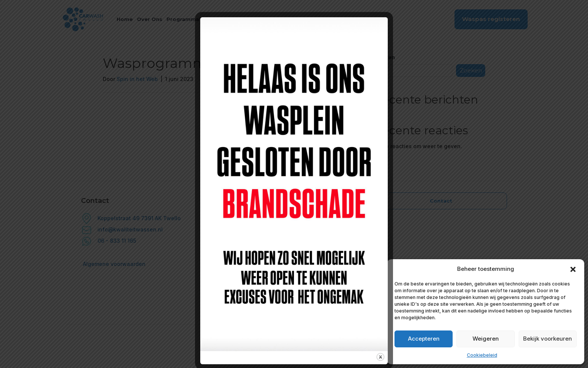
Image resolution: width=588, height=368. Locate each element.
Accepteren (424, 339)
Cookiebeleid (482, 355)
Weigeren (486, 339)
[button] (573, 269)
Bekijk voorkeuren (547, 339)
